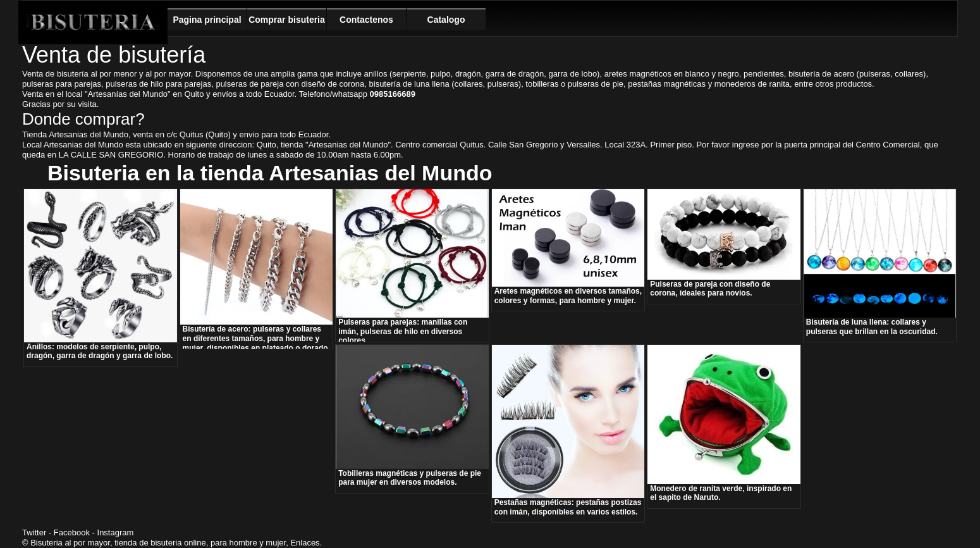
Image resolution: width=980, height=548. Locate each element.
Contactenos (366, 20)
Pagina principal (207, 20)
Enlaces (305, 543)
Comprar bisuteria (287, 20)
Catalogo (446, 20)
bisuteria (166, 543)
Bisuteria (93, 22)
